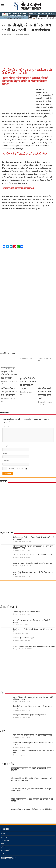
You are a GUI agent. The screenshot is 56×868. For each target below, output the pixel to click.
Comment (7, 426)
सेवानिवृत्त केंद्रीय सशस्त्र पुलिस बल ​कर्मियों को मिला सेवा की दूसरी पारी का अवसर (32, 790)
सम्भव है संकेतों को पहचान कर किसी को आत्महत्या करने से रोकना (34, 647)
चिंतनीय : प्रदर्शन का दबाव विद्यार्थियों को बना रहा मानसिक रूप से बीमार (34, 752)
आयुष (2, 844)
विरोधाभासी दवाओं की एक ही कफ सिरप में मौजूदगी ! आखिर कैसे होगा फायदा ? (34, 538)
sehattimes (8, 34)
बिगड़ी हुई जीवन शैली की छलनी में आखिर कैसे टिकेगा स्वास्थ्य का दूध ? (34, 630)
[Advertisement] (29, 52)
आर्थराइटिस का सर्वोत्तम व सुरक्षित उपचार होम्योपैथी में (30, 715)
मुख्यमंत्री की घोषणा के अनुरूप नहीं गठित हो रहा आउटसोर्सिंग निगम (32, 809)
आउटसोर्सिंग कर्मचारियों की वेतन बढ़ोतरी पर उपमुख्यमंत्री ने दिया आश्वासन (31, 769)
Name (5, 446)
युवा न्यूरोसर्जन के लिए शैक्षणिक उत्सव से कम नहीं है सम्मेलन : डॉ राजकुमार (28, 383)
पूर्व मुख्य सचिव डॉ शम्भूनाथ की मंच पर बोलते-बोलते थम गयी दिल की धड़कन (9, 373)
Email (5, 453)
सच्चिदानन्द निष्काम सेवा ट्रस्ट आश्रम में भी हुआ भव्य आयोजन (9, 392)
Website (6, 461)
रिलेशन (3, 847)
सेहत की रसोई (5, 851)
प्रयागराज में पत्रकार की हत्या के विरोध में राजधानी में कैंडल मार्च (33, 564)
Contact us (5, 841)
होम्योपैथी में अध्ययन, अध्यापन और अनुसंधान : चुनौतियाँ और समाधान (32, 621)
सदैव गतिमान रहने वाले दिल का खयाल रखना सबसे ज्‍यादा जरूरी (45, 393)
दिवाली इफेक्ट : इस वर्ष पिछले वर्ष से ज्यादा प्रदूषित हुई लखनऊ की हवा (33, 707)
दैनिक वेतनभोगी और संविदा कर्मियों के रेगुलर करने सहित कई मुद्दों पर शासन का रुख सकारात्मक (33, 779)
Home (3, 834)
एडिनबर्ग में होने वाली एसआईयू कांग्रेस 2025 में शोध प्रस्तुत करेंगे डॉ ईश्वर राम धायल (33, 547)
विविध (2, 854)
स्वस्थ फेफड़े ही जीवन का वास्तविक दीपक (26, 612)
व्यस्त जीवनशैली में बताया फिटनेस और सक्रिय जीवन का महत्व (33, 555)
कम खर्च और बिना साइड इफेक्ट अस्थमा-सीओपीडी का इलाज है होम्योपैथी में (33, 573)
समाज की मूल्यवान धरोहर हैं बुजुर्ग (24, 638)
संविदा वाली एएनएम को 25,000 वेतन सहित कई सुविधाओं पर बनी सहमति (32, 800)
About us (4, 837)
